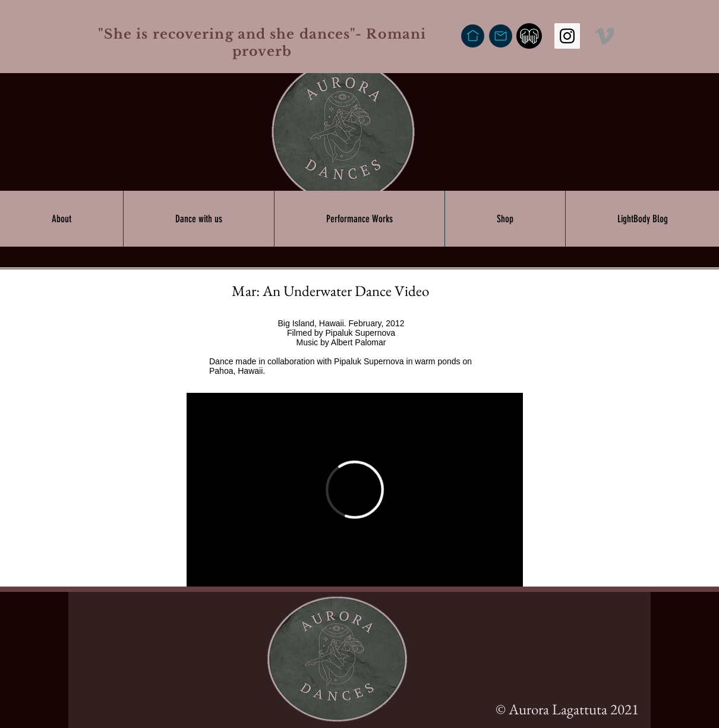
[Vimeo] (605, 36)
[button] (62, 219)
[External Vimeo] (355, 490)
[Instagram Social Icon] (567, 36)
